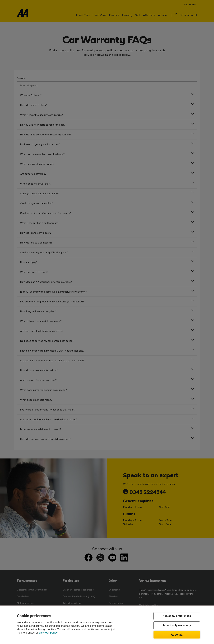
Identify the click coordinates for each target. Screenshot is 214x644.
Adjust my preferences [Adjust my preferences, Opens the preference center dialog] (177, 616)
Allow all (177, 634)
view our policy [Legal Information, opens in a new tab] (48, 633)
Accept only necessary (177, 625)
